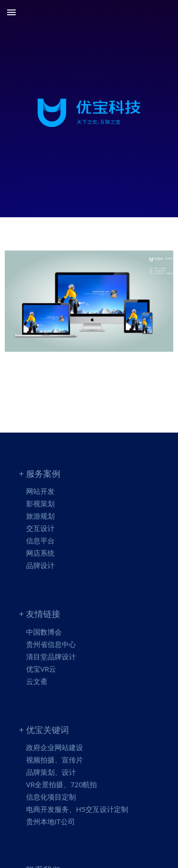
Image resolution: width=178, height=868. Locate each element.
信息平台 (40, 540)
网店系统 (40, 553)
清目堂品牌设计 (51, 656)
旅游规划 (40, 516)
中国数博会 (44, 632)
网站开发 (40, 491)
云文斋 (37, 681)
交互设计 (40, 528)
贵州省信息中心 (51, 644)
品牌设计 (40, 565)
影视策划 (40, 503)
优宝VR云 (41, 669)
